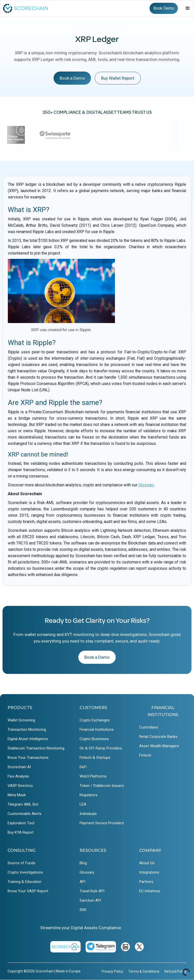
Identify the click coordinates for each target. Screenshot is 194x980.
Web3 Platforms (93, 776)
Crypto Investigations (25, 872)
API (82, 882)
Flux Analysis (18, 776)
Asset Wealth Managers (159, 746)
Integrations (149, 872)
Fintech (145, 755)
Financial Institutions (97, 730)
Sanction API (90, 900)
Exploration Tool (21, 823)
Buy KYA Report (21, 832)
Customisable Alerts (25, 814)
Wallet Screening (21, 720)
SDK (83, 910)
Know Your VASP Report (28, 891)
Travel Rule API (92, 891)
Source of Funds (21, 863)
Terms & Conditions (144, 971)
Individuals (88, 814)
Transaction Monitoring (27, 730)
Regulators (89, 795)
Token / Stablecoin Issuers (102, 786)
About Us (147, 863)
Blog (83, 863)
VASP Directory (20, 786)
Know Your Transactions (28, 758)
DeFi (83, 767)
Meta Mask (17, 795)
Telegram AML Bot (23, 804)
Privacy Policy (112, 971)
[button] (188, 8)
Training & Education (25, 882)
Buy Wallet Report (118, 78)
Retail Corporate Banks (158, 737)
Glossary (146, 485)
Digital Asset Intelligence (28, 739)
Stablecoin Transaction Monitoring (36, 748)
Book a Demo (72, 78)
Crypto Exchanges (95, 720)
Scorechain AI (19, 767)
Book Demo (164, 8)
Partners (146, 882)
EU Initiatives (150, 891)
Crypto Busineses (94, 739)
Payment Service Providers (102, 823)
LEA (83, 804)
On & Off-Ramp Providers (101, 748)
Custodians (149, 727)
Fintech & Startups (95, 758)
